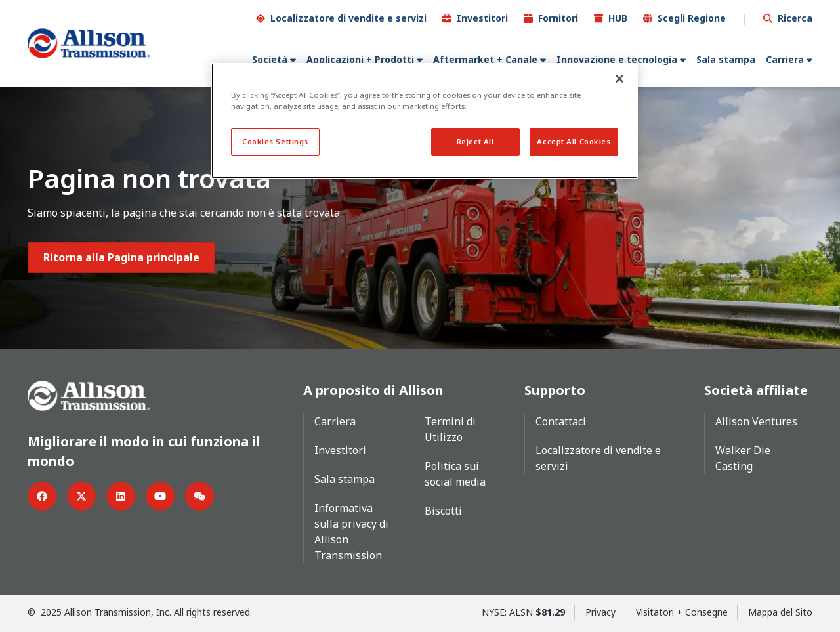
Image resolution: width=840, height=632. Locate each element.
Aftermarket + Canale (485, 59)
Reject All (475, 141)
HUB (618, 18)
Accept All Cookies (574, 141)
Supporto (555, 390)
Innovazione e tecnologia (617, 59)
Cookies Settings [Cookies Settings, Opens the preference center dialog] (275, 141)
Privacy (600, 612)
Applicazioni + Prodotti (360, 59)
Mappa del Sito (780, 612)
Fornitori (558, 18)
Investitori (482, 18)
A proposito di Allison (373, 390)
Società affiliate (756, 390)
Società (270, 59)
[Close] (619, 79)
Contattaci (561, 421)
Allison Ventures (756, 421)
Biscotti (443, 511)
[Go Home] (89, 43)
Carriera (785, 59)
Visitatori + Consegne (682, 612)
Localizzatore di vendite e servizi (348, 18)
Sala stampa (726, 59)
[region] (425, 121)
